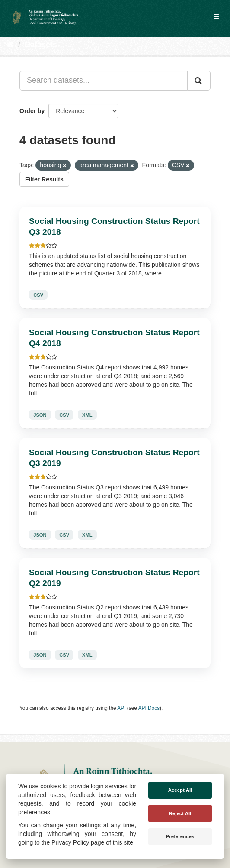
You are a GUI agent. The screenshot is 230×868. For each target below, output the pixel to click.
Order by (32, 111)
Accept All (180, 790)
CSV (38, 295)
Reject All (180, 813)
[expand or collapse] (216, 16)
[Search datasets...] (104, 81)
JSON (40, 415)
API (121, 708)
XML (87, 415)
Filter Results (44, 179)
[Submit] (199, 81)
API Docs (149, 708)
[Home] (10, 45)
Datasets (41, 45)
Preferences (180, 836)
